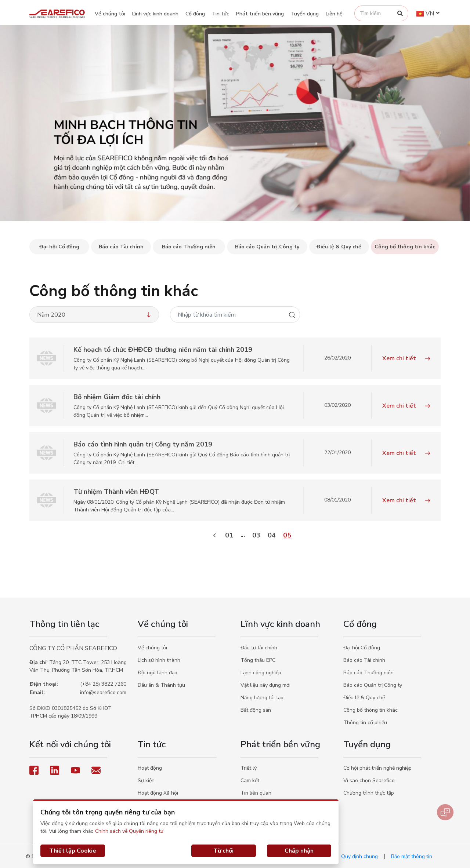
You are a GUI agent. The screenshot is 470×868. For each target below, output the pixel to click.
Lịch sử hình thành (159, 660)
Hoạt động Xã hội (158, 793)
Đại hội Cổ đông (362, 648)
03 (256, 535)
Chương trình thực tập (369, 793)
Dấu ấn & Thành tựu (161, 685)
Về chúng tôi (110, 14)
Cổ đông (195, 14)
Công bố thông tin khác (370, 710)
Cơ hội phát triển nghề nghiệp (377, 768)
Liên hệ (334, 14)
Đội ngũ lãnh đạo (158, 673)
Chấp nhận (299, 851)
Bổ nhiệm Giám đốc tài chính (117, 397)
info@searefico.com (103, 692)
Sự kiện (146, 781)
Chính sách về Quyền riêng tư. (130, 831)
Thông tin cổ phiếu (365, 723)
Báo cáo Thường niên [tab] (189, 247)
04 (272, 535)
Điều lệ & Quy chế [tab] (339, 247)
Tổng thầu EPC (258, 660)
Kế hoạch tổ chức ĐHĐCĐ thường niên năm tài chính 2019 (163, 350)
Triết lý (249, 768)
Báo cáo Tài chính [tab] (121, 247)
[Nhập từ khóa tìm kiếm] (227, 315)
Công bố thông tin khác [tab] (405, 247)
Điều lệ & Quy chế (364, 698)
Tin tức (220, 14)
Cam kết (250, 781)
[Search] (400, 13)
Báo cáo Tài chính (364, 660)
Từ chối (223, 851)
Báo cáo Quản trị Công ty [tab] (267, 247)
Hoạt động (150, 768)
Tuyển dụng (305, 14)
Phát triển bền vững (260, 14)
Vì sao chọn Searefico (369, 781)
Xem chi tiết (406, 358)
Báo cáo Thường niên (368, 673)
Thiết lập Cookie (73, 851)
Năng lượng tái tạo (262, 698)
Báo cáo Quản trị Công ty (373, 685)
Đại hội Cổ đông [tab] (59, 247)
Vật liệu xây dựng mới (265, 685)
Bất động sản (256, 710)
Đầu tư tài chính (259, 648)
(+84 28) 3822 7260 (103, 684)
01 (229, 535)
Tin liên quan (256, 793)
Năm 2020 (95, 315)
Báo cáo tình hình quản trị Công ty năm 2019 (143, 444)
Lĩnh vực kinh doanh (155, 14)
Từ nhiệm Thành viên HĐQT (116, 492)
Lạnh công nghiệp (261, 673)
